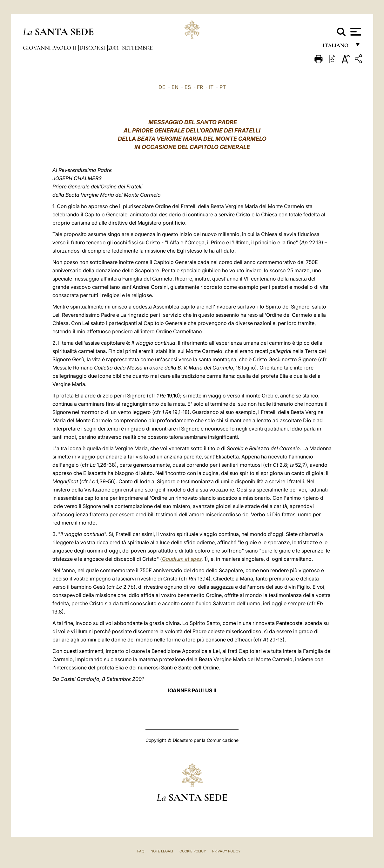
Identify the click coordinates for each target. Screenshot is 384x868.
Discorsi (93, 48)
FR (200, 87)
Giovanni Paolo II (50, 48)
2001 (114, 48)
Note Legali (162, 851)
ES (188, 87)
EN (175, 87)
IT (211, 87)
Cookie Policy (193, 851)
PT (223, 87)
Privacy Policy (226, 851)
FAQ (141, 851)
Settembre (137, 48)
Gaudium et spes (182, 559)
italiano (337, 47)
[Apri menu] (355, 32)
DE (162, 87)
